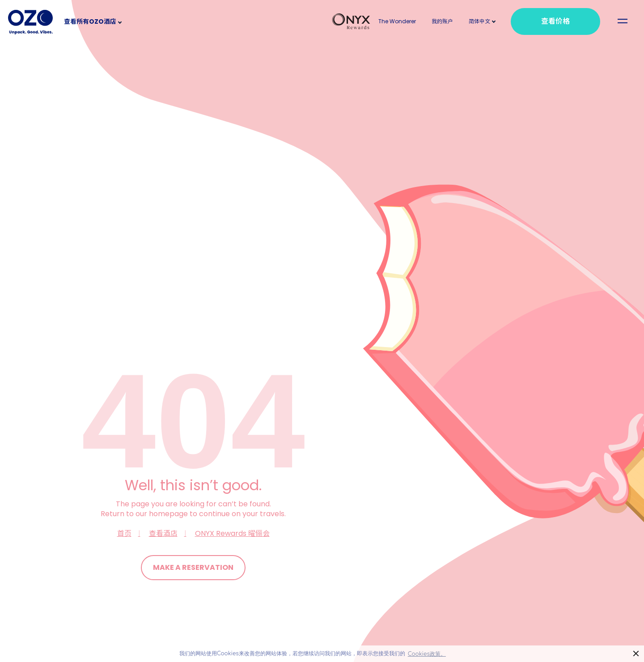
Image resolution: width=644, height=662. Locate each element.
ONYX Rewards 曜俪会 (232, 533)
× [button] (636, 654)
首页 (124, 533)
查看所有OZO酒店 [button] (90, 21)
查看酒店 (163, 533)
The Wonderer (397, 21)
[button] (479, 21)
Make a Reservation (193, 567)
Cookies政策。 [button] (427, 654)
